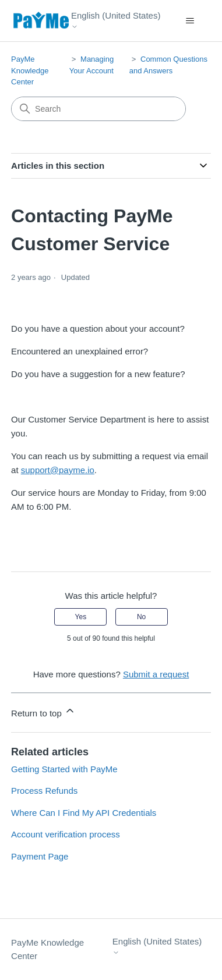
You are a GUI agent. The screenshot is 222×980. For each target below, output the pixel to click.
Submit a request (156, 674)
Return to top (43, 711)
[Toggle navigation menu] (190, 21)
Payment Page (40, 856)
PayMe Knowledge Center (30, 70)
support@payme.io (58, 470)
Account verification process (66, 834)
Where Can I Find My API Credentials (84, 813)
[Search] (98, 109)
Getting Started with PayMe (64, 769)
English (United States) (116, 20)
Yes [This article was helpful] (81, 617)
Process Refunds (44, 791)
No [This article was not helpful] (141, 617)
